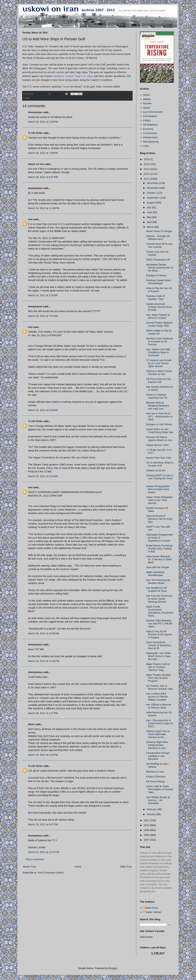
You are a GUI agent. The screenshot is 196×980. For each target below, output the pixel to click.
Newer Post (29, 867)
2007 (147, 840)
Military (147, 99)
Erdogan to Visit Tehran (159, 424)
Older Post (126, 867)
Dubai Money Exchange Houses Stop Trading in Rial (159, 549)
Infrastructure (150, 137)
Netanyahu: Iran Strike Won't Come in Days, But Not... (159, 656)
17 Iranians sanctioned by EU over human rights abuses (159, 363)
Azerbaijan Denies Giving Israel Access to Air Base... (160, 268)
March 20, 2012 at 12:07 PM (44, 852)
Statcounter (146, 937)
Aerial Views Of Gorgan (159, 231)
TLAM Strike (35, 133)
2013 (147, 174)
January (152, 814)
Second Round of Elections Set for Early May (159, 519)
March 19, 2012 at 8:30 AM (43, 410)
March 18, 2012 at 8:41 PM (43, 177)
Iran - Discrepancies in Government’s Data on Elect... (160, 723)
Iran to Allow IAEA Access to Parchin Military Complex (157, 697)
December (153, 183)
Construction (150, 133)
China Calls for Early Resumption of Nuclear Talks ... (160, 789)
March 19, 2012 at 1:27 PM (43, 713)
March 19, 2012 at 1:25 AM (43, 295)
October (152, 193)
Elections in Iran (155, 772)
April (150, 222)
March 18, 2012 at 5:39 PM (43, 122)
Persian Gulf (62, 98)
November (153, 188)
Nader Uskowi (153, 912)
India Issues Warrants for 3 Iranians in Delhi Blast (159, 559)
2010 (147, 825)
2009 (147, 830)
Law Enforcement (153, 112)
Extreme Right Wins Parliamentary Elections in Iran (157, 745)
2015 (147, 164)
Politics (147, 120)
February (152, 809)
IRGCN (51, 98)
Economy (148, 129)
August (151, 203)
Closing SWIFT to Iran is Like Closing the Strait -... (160, 478)
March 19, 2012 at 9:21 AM (43, 476)
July (149, 207)
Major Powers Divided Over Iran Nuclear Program (158, 678)
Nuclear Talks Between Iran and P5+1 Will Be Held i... (159, 624)
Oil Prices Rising (155, 781)
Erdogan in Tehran (156, 275)
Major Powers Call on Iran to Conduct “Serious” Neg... (158, 667)
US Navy (104, 98)
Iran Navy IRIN (39, 98)
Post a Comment (35, 859)
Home (78, 867)
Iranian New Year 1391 (159, 458)
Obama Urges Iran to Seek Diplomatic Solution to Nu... (158, 734)
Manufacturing (151, 142)
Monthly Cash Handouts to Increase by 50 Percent (159, 341)
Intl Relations (150, 125)
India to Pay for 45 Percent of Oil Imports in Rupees (159, 634)
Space (147, 108)
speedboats (75, 98)
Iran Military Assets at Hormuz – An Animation (158, 800)
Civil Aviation (150, 116)
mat (30, 219)
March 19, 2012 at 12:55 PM (44, 661)
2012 (147, 179)
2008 (147, 835)
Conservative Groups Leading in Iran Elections (158, 756)
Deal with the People (158, 567)
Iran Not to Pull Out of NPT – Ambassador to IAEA (159, 416)
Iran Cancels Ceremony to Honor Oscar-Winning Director (159, 599)
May (149, 217)
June (150, 212)
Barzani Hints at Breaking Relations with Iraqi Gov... (158, 406)
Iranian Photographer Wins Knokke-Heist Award (158, 489)
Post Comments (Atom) (51, 873)
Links (146, 146)
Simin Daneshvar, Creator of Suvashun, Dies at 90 (159, 645)
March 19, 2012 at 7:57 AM (43, 316)
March (151, 227)
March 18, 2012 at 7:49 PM (43, 153)
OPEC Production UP (158, 260)
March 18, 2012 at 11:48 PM (44, 208)
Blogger (113, 968)
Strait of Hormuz (90, 98)
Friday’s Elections (156, 777)
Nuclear (147, 103)
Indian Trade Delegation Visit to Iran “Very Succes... (159, 500)
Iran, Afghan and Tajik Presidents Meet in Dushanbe (158, 352)
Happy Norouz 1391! (158, 445)
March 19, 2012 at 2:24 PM (43, 755)
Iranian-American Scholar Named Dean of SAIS (159, 307)
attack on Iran (36, 164)
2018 (147, 159)
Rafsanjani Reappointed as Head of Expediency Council (159, 538)
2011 (147, 820)
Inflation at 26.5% (156, 470)
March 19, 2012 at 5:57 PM (43, 824)
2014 (147, 169)
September (153, 198)
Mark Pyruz (152, 908)
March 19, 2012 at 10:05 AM (44, 633)
